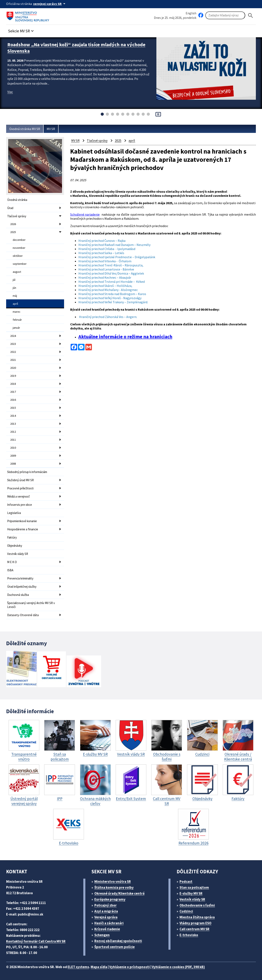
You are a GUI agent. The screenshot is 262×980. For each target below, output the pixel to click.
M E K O (12, 562)
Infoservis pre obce (20, 505)
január (16, 328)
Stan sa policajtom (194, 887)
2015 (13, 408)
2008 (13, 464)
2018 (13, 384)
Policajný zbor (106, 905)
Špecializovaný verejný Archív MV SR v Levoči (31, 605)
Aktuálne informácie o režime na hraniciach (125, 337)
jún (14, 288)
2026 (13, 224)
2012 (13, 432)
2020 (13, 368)
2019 (13, 376)
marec (17, 312)
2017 (13, 392)
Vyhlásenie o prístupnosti (130, 967)
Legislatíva (14, 513)
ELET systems (78, 967)
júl (14, 280)
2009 (13, 456)
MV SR (51, 129)
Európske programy (110, 899)
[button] (21, 30)
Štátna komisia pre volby (114, 887)
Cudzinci (186, 911)
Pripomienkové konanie (22, 521)
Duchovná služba (18, 595)
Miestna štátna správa (197, 917)
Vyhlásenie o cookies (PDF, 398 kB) (178, 967)
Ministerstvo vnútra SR (113, 882)
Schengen (102, 935)
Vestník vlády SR (18, 554)
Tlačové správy (17, 216)
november (19, 248)
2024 (13, 336)
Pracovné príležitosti (20, 488)
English (191, 13)
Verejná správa (106, 917)
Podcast (186, 882)
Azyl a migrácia (106, 911)
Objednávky (15, 546)
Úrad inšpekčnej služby (22, 587)
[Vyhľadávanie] (225, 15)
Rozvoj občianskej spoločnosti (118, 941)
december (19, 240)
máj (15, 296)
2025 (13, 232)
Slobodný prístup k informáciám (27, 472)
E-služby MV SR (191, 893)
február (17, 320)
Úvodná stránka (17, 200)
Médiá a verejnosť (18, 496)
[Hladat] (251, 15)
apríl (15, 304)
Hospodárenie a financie (23, 529)
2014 (13, 416)
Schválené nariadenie (85, 214)
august (17, 272)
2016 (13, 400)
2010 (13, 448)
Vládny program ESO (195, 923)
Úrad (10, 208)
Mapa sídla (99, 967)
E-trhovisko (189, 935)
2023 (13, 344)
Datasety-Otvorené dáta (23, 615)
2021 (13, 360)
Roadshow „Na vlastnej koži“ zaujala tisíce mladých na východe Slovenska (76, 48)
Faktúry (12, 537)
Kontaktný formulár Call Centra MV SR (36, 941)
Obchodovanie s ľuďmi (197, 905)
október (18, 256)
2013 (13, 424)
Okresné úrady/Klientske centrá (119, 893)
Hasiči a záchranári (109, 923)
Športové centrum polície (115, 947)
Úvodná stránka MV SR (25, 129)
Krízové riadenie (107, 929)
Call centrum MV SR (194, 929)
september (20, 264)
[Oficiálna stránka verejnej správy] (50, 4)
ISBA (10, 570)
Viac (10, 92)
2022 (13, 352)
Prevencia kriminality (20, 578)
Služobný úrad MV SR (20, 480)
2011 (13, 440)
